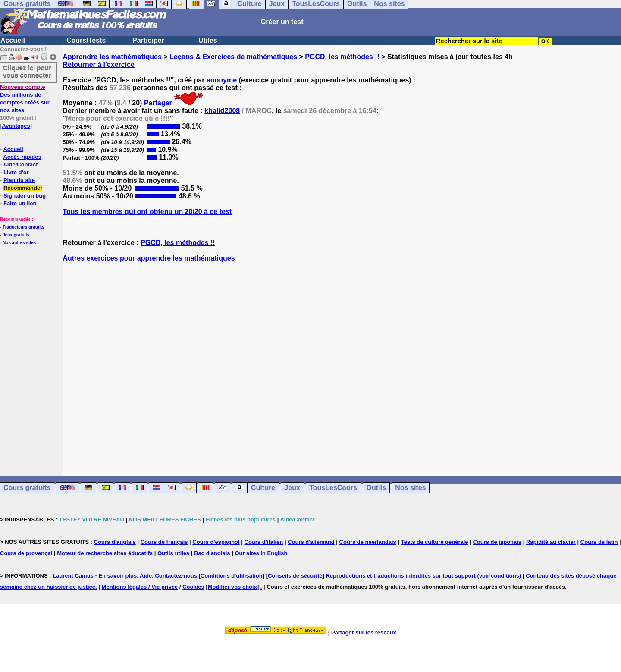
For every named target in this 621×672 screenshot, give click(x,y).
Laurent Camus (73, 576)
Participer (148, 40)
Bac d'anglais (212, 553)
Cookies (193, 587)
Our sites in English (261, 553)
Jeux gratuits (16, 235)
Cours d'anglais (115, 542)
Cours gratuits (27, 488)
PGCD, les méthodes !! (342, 57)
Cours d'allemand (311, 542)
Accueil (13, 40)
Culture (263, 488)
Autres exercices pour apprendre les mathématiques (149, 258)
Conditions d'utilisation (232, 576)
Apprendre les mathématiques (112, 57)
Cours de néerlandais (368, 542)
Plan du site (19, 180)
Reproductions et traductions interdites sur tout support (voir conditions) (423, 576)
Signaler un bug (25, 196)
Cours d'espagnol (216, 542)
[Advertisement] (342, 361)
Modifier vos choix (232, 587)
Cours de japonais (497, 542)
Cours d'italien (264, 542)
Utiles (208, 40)
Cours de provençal (26, 553)
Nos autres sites (19, 243)
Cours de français (164, 542)
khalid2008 (222, 111)
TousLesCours (333, 488)
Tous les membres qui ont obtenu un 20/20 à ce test (147, 212)
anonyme (222, 80)
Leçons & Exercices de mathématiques (233, 57)
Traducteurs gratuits (24, 227)
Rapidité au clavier (551, 542)
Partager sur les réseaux (364, 633)
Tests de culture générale (435, 542)
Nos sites (410, 488)
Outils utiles (173, 553)
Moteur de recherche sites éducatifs (105, 553)
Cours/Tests (86, 40)
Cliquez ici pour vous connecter (27, 71)
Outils (376, 488)
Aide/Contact (20, 165)
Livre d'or (16, 172)
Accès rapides (22, 157)
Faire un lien (20, 203)
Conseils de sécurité (295, 576)
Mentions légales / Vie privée (140, 587)
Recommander (23, 188)
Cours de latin (599, 542)
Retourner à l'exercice (99, 64)
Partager (158, 103)
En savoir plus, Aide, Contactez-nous (148, 576)
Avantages (16, 126)
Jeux (292, 488)
